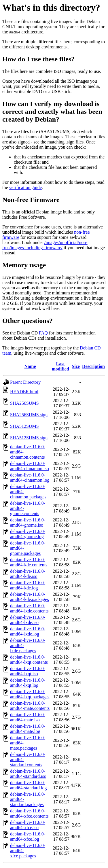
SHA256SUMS (24, 403)
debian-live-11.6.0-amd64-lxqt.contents (29, 660)
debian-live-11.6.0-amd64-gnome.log (28, 534)
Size (76, 366)
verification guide (25, 187)
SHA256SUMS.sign (29, 415)
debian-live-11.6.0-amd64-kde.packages (30, 597)
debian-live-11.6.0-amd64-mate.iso (28, 717)
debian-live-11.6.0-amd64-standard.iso (28, 774)
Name (30, 366)
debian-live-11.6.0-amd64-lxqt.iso (28, 671)
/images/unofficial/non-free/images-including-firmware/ (45, 245)
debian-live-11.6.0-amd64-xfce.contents (29, 813)
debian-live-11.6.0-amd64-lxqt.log (28, 683)
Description (93, 366)
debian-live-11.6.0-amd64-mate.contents (30, 706)
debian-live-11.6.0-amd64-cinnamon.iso (30, 466)
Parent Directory (25, 382)
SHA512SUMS (24, 426)
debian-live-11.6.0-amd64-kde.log (28, 585)
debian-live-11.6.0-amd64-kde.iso (28, 574)
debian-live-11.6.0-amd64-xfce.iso (28, 825)
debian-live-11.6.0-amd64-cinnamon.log (30, 478)
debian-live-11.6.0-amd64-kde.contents (29, 562)
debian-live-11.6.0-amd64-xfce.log (28, 836)
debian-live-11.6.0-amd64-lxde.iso (28, 620)
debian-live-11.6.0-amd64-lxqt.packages (30, 694)
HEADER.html (24, 392)
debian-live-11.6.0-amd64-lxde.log (28, 631)
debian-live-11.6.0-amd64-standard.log (29, 785)
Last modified (60, 366)
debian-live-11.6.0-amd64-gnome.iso (28, 522)
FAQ (43, 333)
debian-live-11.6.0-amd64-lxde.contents (29, 608)
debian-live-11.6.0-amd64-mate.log (28, 729)
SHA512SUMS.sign (29, 438)
